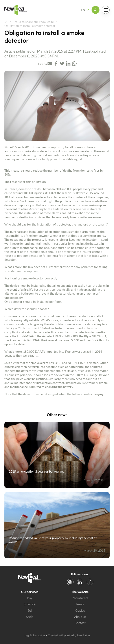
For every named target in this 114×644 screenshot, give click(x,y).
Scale (30, 617)
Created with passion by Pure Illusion (69, 635)
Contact (80, 623)
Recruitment (80, 598)
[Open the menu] (96, 10)
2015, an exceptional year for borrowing (36, 471)
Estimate (30, 604)
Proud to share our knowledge (33, 22)
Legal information (35, 635)
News (80, 604)
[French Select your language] (86, 10)
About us (80, 617)
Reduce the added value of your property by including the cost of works (53, 540)
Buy (30, 598)
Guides (80, 611)
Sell (30, 611)
